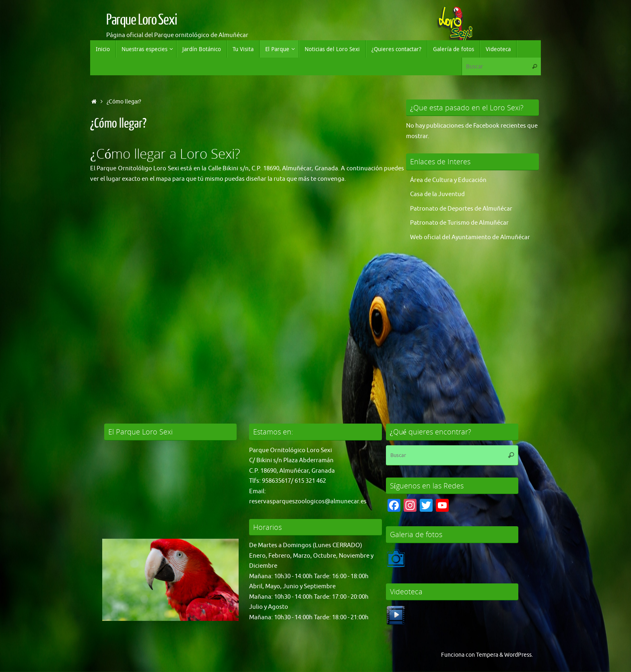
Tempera (487, 655)
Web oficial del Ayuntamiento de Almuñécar (470, 237)
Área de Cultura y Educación (448, 180)
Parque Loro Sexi (142, 20)
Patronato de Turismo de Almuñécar (459, 223)
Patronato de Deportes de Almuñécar (461, 209)
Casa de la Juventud (437, 194)
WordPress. (519, 655)
